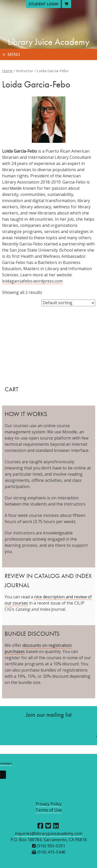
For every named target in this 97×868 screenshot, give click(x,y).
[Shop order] (68, 303)
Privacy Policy (49, 804)
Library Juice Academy (49, 42)
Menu (14, 54)
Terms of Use (49, 810)
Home (7, 71)
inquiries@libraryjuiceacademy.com (48, 833)
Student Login (43, 4)
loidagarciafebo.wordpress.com (32, 281)
